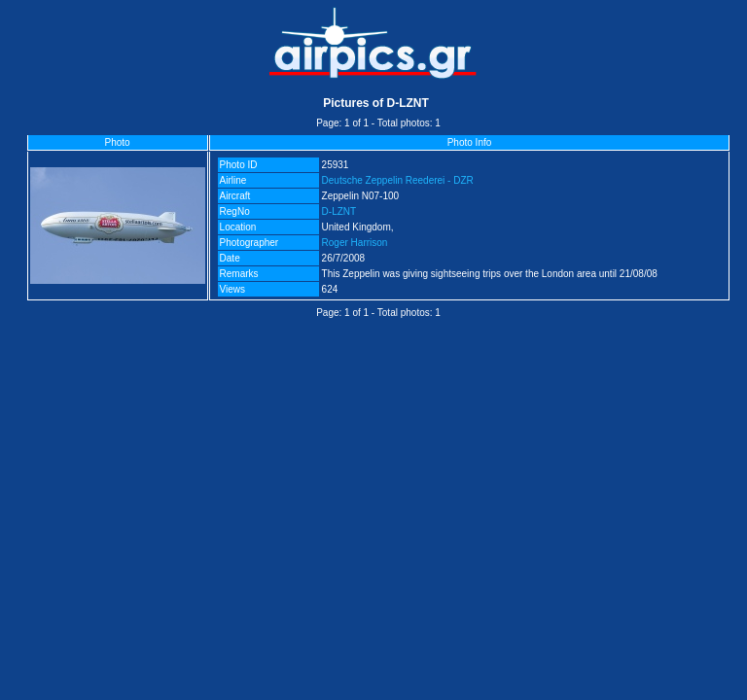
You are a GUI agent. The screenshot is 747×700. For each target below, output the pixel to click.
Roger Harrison (355, 243)
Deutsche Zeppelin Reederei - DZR (398, 180)
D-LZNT (339, 211)
